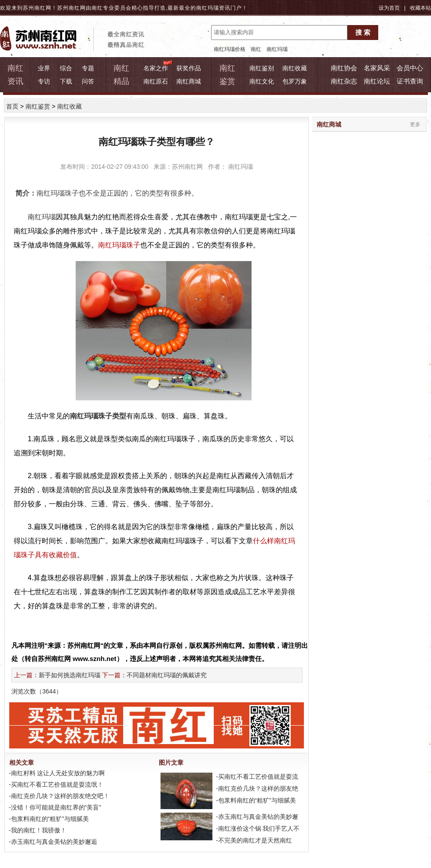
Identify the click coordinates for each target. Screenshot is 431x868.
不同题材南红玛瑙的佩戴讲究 (167, 675)
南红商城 (189, 81)
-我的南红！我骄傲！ (37, 830)
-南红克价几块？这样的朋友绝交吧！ (58, 796)
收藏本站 (420, 8)
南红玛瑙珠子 (119, 245)
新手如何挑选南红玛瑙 (69, 675)
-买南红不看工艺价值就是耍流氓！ (55, 784)
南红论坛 (377, 81)
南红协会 (344, 68)
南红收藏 (295, 68)
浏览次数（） (37, 691)
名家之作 (156, 68)
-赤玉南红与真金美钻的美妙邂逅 (52, 842)
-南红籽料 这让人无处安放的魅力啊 (56, 773)
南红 (256, 49)
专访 (44, 81)
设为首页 (389, 8)
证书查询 (410, 81)
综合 (66, 68)
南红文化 (262, 81)
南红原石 (156, 81)
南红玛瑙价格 (230, 49)
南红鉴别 (262, 68)
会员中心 (410, 68)
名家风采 (377, 68)
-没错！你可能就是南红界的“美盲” (54, 807)
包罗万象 (295, 81)
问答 (88, 81)
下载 (66, 81)
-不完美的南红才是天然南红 (253, 840)
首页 (12, 106)
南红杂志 (344, 81)
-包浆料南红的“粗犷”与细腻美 (48, 819)
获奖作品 (189, 68)
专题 (88, 68)
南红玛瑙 (208, 8)
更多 (415, 124)
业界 (44, 68)
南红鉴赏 (38, 106)
